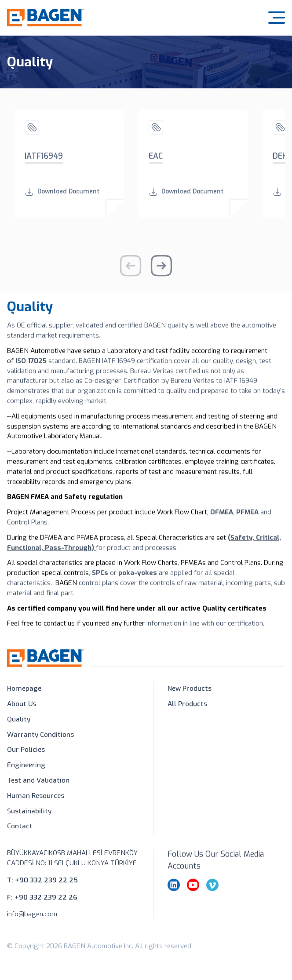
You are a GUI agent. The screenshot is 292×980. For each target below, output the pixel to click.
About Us (22, 705)
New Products (190, 689)
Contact (20, 827)
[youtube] (193, 900)
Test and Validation (38, 781)
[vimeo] (212, 900)
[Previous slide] (131, 272)
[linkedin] (174, 900)
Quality (19, 720)
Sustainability (29, 812)
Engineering (26, 766)
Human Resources (36, 796)
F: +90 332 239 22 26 (42, 903)
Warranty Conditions (40, 735)
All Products (187, 705)
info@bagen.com (32, 921)
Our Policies (26, 750)
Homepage (24, 689)
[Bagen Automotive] (45, 11)
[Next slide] (161, 272)
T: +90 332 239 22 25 (42, 886)
